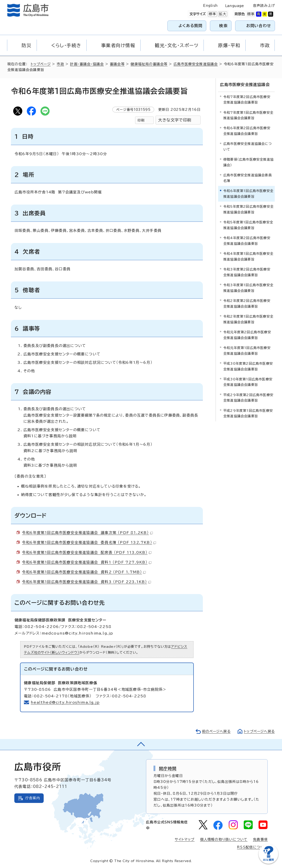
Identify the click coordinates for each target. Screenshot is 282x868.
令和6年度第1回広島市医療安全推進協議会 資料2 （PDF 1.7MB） (84, 572)
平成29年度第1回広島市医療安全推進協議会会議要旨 (248, 413)
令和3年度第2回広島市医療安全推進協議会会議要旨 (247, 272)
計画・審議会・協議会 (88, 64)
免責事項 (260, 839)
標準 (212, 14)
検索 (223, 26)
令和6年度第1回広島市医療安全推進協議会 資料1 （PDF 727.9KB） (87, 562)
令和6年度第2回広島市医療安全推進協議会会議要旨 (247, 131)
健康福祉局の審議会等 (150, 64)
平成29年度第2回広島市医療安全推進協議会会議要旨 (248, 397)
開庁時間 (168, 768)
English (210, 6)
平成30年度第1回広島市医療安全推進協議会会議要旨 (248, 382)
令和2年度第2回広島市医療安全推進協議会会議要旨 (247, 303)
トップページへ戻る (259, 731)
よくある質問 (190, 26)
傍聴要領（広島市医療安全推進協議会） (248, 162)
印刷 (141, 120)
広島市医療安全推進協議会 (196, 64)
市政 (61, 64)
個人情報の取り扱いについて (224, 839)
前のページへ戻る (215, 731)
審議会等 (118, 64)
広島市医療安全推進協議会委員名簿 (248, 178)
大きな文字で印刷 (175, 120)
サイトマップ (184, 839)
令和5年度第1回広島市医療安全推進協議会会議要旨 (248, 225)
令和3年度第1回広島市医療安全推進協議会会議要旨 (248, 287)
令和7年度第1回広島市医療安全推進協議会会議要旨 (248, 115)
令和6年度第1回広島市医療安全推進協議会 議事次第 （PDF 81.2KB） (88, 533)
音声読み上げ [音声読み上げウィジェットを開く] (264, 6)
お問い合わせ (259, 26)
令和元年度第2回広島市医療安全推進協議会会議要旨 (247, 335)
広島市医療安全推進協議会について (248, 146)
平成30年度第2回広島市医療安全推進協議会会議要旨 (248, 366)
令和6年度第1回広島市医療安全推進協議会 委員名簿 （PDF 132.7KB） (89, 542)
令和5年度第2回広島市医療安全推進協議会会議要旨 (248, 209)
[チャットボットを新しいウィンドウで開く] (268, 863)
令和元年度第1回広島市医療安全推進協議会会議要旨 (247, 350)
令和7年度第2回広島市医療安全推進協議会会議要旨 (247, 99)
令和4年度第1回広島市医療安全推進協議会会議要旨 (248, 256)
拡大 (222, 14)
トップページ (41, 64)
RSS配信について (252, 847)
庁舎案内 (33, 798)
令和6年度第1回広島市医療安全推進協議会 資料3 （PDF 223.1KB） (87, 582)
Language (235, 6)
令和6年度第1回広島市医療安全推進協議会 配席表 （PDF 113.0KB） (87, 552)
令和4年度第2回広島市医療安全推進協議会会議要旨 (247, 240)
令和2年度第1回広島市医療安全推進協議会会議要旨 (248, 319)
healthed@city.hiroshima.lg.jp (65, 702)
